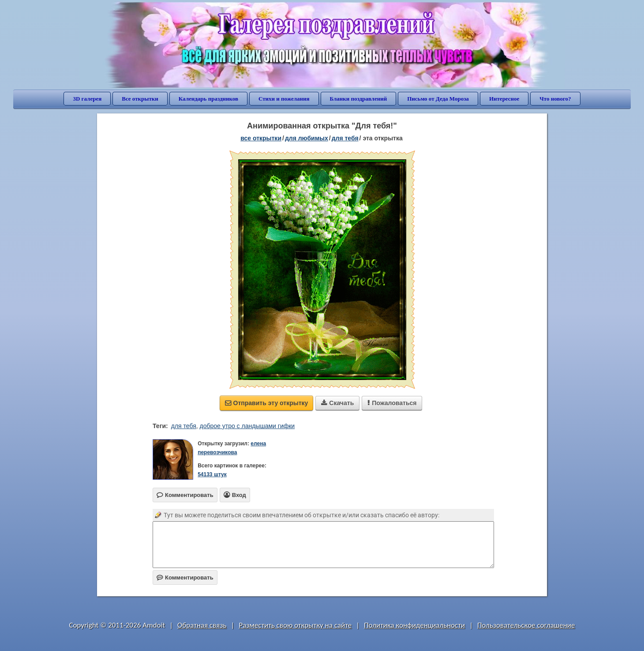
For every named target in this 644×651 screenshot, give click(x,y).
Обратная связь (202, 625)
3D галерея (87, 99)
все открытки (261, 138)
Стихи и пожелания (284, 99)
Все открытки (140, 99)
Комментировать (185, 578)
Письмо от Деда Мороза (438, 99)
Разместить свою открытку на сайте (295, 625)
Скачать (337, 403)
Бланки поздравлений (359, 99)
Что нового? (555, 99)
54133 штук (212, 474)
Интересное (504, 99)
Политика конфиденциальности (414, 625)
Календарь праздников (208, 99)
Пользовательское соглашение (526, 625)
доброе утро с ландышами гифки (247, 426)
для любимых (307, 138)
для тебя (345, 138)
